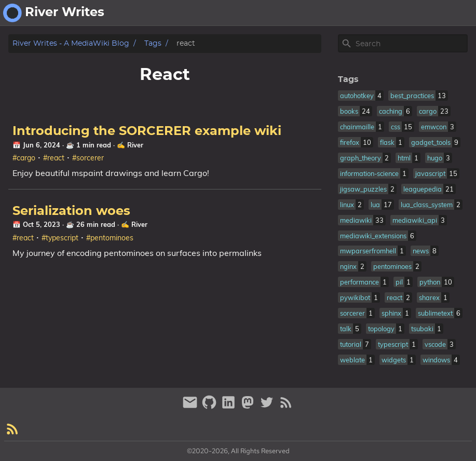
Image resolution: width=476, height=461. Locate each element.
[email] (191, 407)
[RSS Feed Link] (286, 407)
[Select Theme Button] (388, 13)
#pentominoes (110, 238)
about (418, 13)
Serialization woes (71, 211)
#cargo (24, 158)
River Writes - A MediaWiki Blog (71, 43)
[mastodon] (249, 407)
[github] (210, 407)
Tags (153, 43)
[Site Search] (411, 44)
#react (54, 158)
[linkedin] (230, 407)
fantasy (455, 13)
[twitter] (268, 407)
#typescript (60, 238)
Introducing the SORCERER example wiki (147, 131)
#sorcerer (88, 158)
